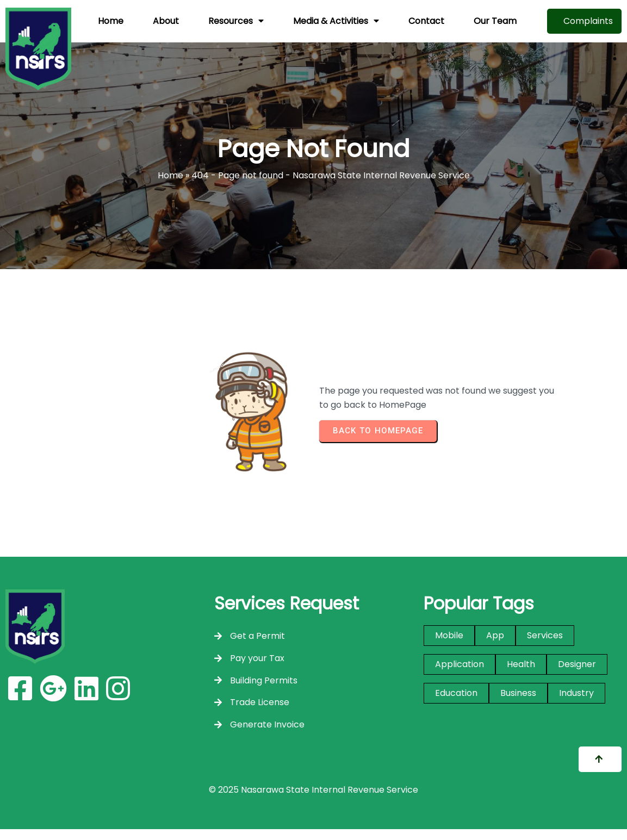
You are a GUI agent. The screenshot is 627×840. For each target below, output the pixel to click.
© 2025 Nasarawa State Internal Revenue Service (313, 790)
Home (170, 175)
